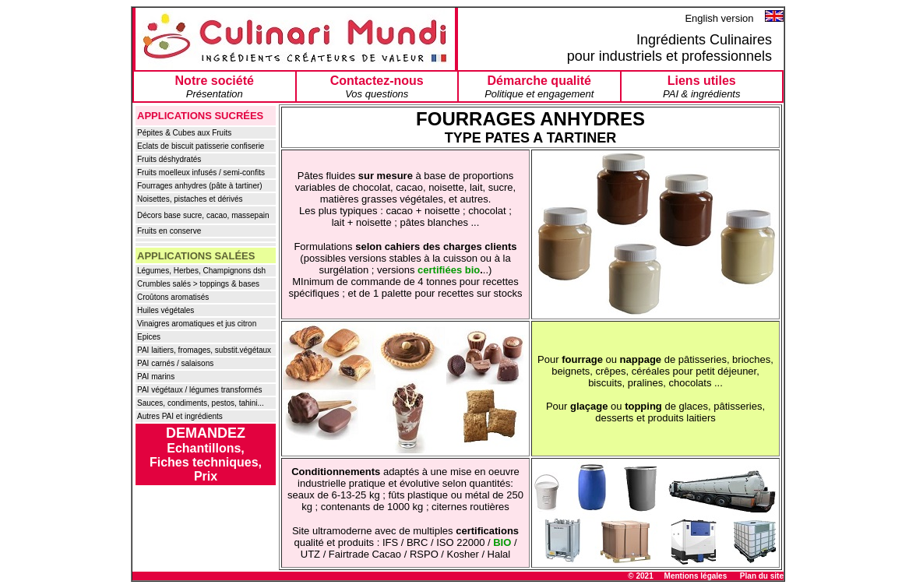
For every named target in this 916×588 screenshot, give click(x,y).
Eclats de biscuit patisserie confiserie (201, 146)
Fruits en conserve (169, 231)
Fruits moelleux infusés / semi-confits (201, 173)
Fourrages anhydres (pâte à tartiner (198, 186)
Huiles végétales (166, 310)
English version (720, 18)
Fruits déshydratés (169, 159)
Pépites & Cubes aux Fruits (184, 133)
